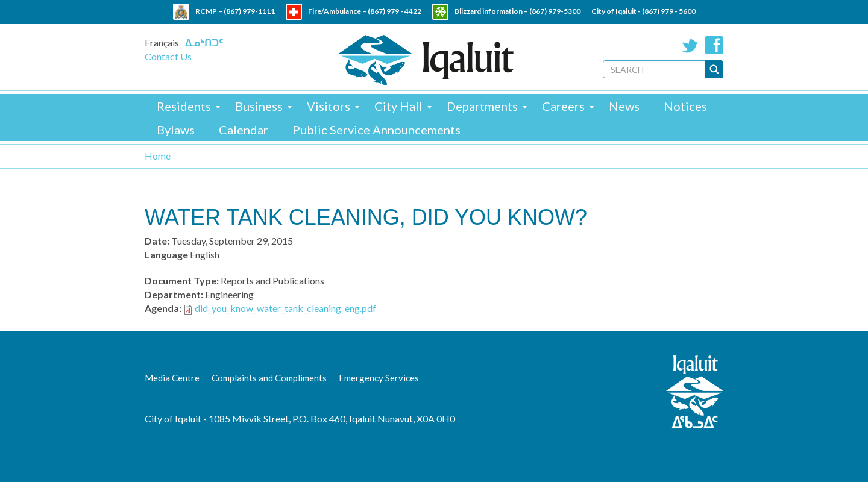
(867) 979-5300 (555, 11)
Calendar (244, 130)
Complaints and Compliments (269, 378)
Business (259, 106)
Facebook (714, 45)
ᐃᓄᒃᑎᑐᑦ (204, 42)
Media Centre (172, 378)
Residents (184, 106)
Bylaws (176, 130)
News (624, 106)
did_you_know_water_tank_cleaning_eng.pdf (285, 308)
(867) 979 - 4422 (395, 11)
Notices (685, 106)
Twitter (690, 45)
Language (166, 255)
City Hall (398, 106)
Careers (563, 106)
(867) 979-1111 (249, 11)
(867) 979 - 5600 (669, 11)
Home (158, 156)
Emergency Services (379, 378)
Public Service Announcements (376, 130)
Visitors (329, 106)
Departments (482, 106)
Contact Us (168, 56)
